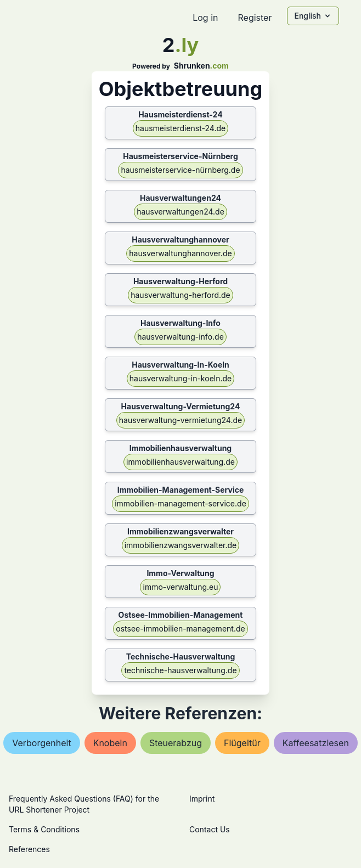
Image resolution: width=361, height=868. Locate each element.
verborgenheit (41, 743)
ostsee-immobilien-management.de (180, 629)
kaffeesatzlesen (316, 743)
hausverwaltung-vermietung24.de (180, 420)
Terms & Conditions (44, 829)
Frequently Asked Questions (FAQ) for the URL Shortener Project (84, 804)
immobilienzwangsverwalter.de (181, 545)
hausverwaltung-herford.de (180, 295)
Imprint (202, 799)
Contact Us (210, 829)
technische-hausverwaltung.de (180, 670)
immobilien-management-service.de (180, 503)
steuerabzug (176, 743)
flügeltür (242, 743)
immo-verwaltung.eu (180, 587)
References (29, 849)
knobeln (110, 743)
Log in (205, 18)
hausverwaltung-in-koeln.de (180, 378)
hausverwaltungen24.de (180, 212)
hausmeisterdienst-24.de (180, 128)
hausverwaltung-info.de (180, 337)
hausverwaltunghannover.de (180, 253)
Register (255, 18)
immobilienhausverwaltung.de (180, 462)
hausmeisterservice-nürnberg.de (180, 170)
